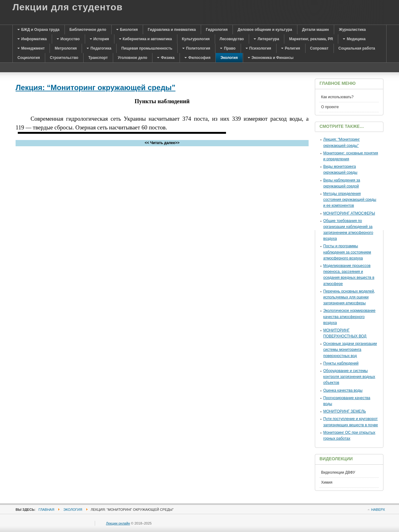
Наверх (378, 510)
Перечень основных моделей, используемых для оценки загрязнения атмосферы (349, 297)
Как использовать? (337, 97)
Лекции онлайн (118, 523)
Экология (73, 510)
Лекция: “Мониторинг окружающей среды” (96, 87)
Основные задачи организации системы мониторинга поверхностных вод (350, 350)
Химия (327, 482)
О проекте (330, 107)
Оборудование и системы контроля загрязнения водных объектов (349, 377)
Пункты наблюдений (341, 363)
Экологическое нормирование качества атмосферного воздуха (349, 317)
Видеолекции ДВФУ (338, 472)
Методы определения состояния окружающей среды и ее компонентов (350, 200)
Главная (47, 510)
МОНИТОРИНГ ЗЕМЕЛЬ (345, 411)
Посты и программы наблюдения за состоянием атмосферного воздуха (347, 252)
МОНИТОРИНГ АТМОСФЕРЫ (349, 213)
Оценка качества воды (343, 390)
